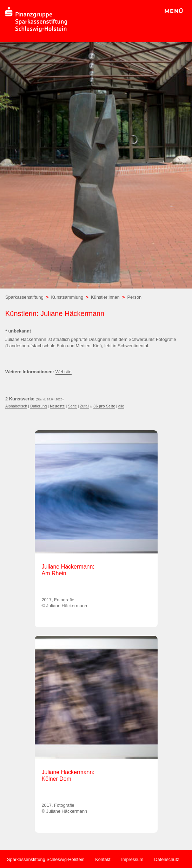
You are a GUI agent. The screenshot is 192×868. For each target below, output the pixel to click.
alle (121, 406)
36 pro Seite (104, 406)
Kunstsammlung (67, 297)
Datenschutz (167, 859)
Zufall (85, 406)
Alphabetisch (16, 406)
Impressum (132, 859)
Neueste (57, 406)
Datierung (38, 406)
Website (64, 372)
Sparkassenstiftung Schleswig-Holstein (46, 859)
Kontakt (103, 859)
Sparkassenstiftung (24, 297)
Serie (72, 406)
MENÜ (174, 11)
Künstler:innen (105, 297)
